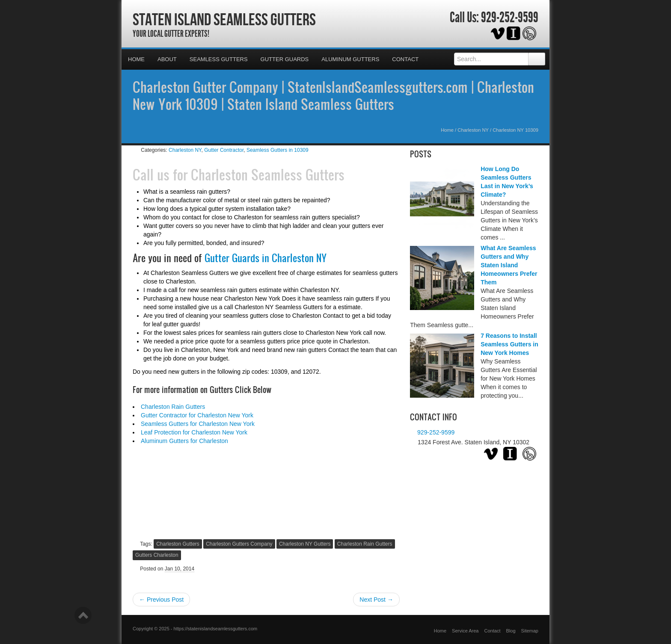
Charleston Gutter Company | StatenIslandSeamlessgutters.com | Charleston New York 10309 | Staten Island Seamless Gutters (333, 95)
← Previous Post (161, 600)
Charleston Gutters (178, 544)
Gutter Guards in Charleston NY (266, 258)
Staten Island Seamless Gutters (224, 19)
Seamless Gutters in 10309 (278, 150)
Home (136, 59)
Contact (405, 59)
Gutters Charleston (157, 555)
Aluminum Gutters (350, 59)
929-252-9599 (510, 18)
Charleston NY (473, 130)
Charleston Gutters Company (239, 544)
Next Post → (376, 600)
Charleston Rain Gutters (173, 407)
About (167, 59)
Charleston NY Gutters (305, 544)
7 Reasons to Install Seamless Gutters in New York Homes (509, 344)
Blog (511, 631)
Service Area (465, 631)
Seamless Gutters (219, 59)
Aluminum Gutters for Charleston (184, 441)
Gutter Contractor (224, 150)
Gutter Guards (285, 59)
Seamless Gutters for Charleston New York (198, 424)
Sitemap (530, 631)
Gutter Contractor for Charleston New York (197, 415)
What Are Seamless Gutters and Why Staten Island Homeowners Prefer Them (509, 265)
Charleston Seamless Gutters (268, 174)
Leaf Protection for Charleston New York (194, 432)
